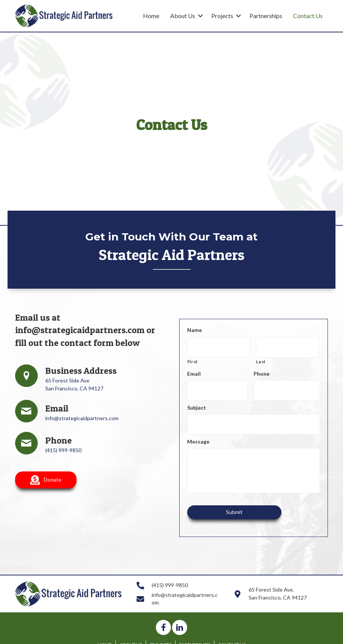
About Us (183, 16)
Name (195, 330)
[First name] (219, 346)
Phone (261, 371)
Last (261, 359)
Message (198, 432)
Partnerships (266, 16)
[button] (46, 480)
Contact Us (308, 16)
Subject (197, 402)
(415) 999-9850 (63, 450)
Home (151, 16)
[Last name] (288, 346)
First (193, 359)
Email (194, 371)
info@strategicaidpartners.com (80, 330)
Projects (222, 16)
